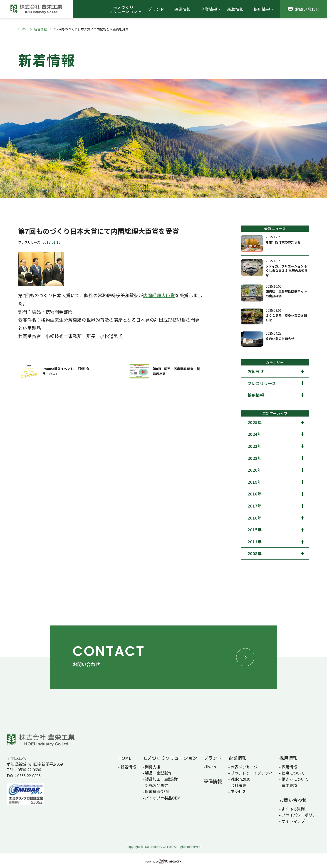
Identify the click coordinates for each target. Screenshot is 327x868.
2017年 (255, 506)
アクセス (238, 791)
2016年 (255, 518)
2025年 (255, 422)
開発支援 (153, 767)
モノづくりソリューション (123, 9)
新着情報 (235, 9)
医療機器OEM (157, 791)
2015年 (255, 530)
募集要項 (289, 785)
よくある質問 (293, 809)
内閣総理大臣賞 (159, 295)
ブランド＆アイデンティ (252, 773)
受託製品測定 (156, 785)
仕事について (293, 773)
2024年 (255, 434)
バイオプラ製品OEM (163, 798)
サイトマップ (293, 821)
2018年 (255, 494)
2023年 (255, 446)
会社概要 (238, 785)
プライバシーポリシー (301, 815)
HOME (23, 29)
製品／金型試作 (158, 773)
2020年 (255, 470)
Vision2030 (240, 779)
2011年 (255, 542)
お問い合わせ (293, 800)
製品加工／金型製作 (162, 779)
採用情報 (262, 9)
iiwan (211, 767)
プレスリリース (29, 242)
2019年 (255, 482)
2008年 (255, 553)
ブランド (156, 9)
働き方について (295, 779)
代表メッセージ (244, 767)
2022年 (255, 458)
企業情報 (209, 9)
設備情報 (182, 9)
